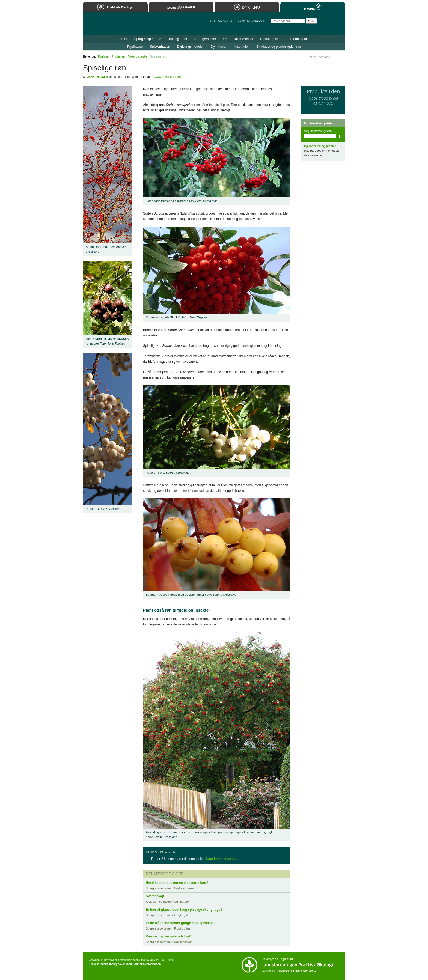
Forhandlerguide (298, 39)
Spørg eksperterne (148, 39)
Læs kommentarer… (222, 859)
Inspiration (242, 47)
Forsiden (103, 57)
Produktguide (270, 39)
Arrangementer (205, 39)
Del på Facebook (319, 57)
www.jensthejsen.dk (168, 77)
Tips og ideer (178, 39)
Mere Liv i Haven (181, 7)
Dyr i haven (219, 47)
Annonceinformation (147, 964)
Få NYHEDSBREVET (251, 21)
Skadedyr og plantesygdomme (279, 47)
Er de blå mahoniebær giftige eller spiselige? (181, 923)
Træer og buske (137, 57)
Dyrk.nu (247, 7)
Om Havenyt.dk (221, 21)
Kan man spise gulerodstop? (168, 936)
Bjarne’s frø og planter (320, 146)
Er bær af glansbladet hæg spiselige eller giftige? (184, 910)
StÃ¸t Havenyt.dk (333, 23)
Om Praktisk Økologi (238, 39)
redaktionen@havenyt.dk (116, 964)
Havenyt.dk (313, 7)
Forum (122, 39)
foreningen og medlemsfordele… (297, 971)
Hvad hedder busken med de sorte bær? (177, 883)
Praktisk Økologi (115, 7)
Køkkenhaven (160, 47)
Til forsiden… (107, 26)
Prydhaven (135, 47)
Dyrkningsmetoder (190, 47)
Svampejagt (155, 896)
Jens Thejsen (98, 77)
